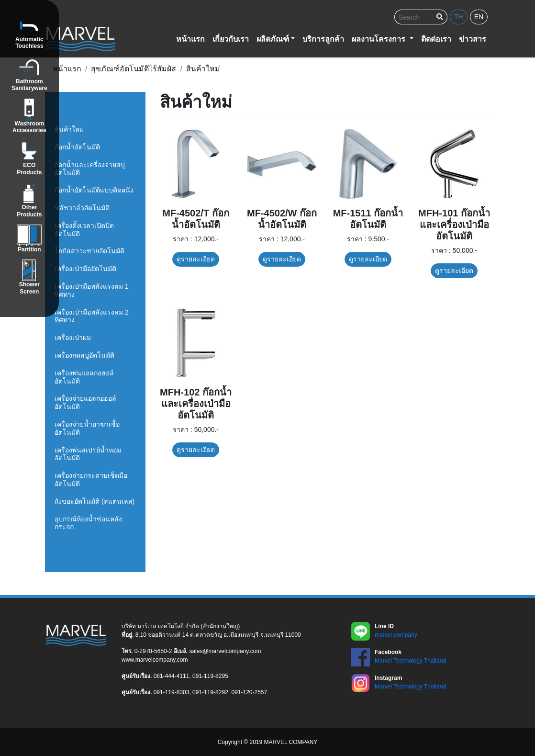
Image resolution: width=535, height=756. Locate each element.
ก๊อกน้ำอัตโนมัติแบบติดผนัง (94, 190)
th (459, 17)
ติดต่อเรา (436, 39)
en (479, 17)
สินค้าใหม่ (69, 129)
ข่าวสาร (473, 39)
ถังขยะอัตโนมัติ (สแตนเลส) (95, 501)
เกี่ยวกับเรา (231, 39)
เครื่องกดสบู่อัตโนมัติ (84, 355)
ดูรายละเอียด (196, 259)
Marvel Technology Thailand (410, 661)
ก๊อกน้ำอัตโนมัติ (77, 147)
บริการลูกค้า (323, 39)
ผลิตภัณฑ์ (273, 39)
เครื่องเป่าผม (73, 338)
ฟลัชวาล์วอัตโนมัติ (82, 208)
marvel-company (396, 635)
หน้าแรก (190, 39)
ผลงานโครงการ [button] (379, 39)
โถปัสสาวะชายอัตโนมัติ (89, 251)
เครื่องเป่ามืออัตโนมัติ (85, 269)
